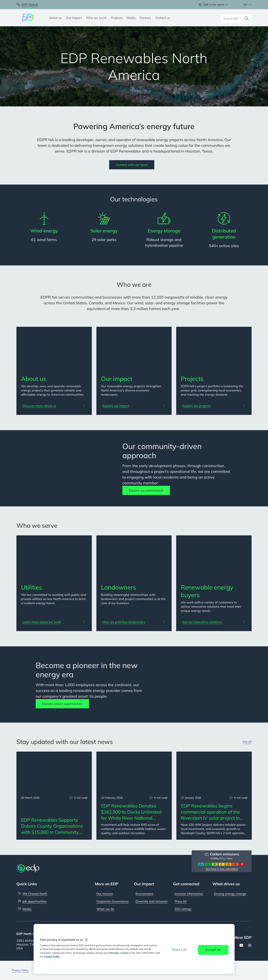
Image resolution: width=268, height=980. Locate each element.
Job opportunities (35, 901)
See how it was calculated (222, 869)
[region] (134, 949)
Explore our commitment (146, 490)
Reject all (180, 949)
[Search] (247, 18)
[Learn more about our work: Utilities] (54, 622)
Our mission (105, 894)
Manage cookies (119, 953)
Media (27, 909)
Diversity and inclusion (152, 901)
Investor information (189, 894)
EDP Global (30, 5)
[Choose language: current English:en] (243, 5)
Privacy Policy (20, 970)
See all (247, 742)
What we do (105, 909)
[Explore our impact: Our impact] (134, 406)
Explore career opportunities (62, 704)
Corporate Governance (113, 901)
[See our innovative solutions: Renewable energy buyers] (214, 622)
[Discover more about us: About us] (54, 406)
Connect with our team (132, 165)
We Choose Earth (35, 894)
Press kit (181, 901)
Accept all (213, 949)
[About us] (55, 18)
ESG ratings (183, 909)
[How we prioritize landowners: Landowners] (134, 622)
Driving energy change (230, 894)
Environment (144, 894)
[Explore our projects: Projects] (214, 406)
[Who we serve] (96, 18)
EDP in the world (214, 5)
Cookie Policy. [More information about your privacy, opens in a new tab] (52, 956)
